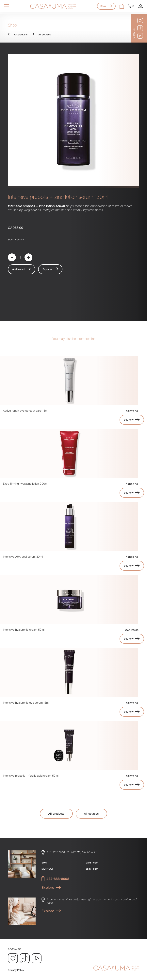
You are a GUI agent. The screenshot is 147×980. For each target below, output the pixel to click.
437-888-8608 (58, 879)
